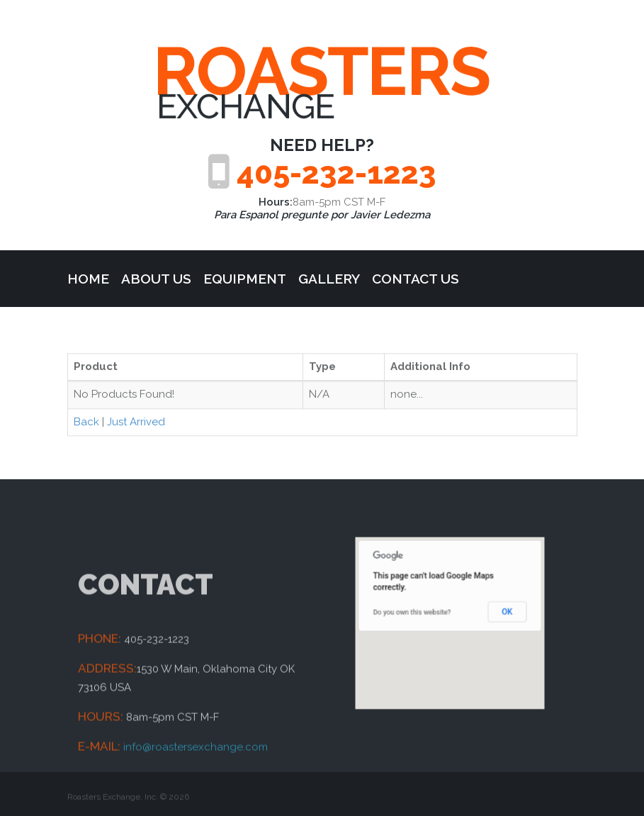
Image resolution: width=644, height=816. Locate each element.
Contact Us (416, 279)
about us (156, 279)
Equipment (245, 279)
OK (493, 615)
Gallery (329, 279)
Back (86, 424)
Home (88, 279)
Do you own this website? (421, 615)
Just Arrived (136, 424)
